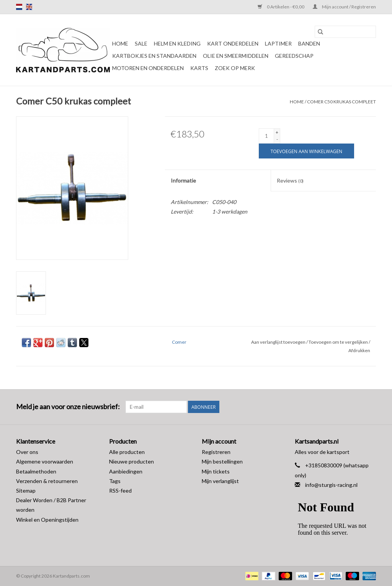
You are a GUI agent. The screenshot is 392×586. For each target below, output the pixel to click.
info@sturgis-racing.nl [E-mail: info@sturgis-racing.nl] (331, 485)
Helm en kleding (177, 43)
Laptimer (278, 43)
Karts (199, 68)
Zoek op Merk (235, 68)
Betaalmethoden (36, 471)
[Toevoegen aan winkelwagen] (306, 151)
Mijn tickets (216, 471)
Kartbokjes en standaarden (154, 56)
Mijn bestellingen (222, 461)
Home (120, 43)
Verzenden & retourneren (47, 481)
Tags (115, 481)
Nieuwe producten (131, 461)
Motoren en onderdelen (148, 68)
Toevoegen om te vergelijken (339, 342)
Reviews (290, 180)
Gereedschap (294, 56)
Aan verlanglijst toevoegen (279, 342)
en (29, 7)
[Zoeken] (345, 32)
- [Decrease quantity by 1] (277, 139)
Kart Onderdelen (233, 43)
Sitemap (26, 491)
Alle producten (127, 452)
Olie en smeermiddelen (236, 56)
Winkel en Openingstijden (47, 520)
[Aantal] (266, 136)
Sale (141, 43)
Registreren (216, 452)
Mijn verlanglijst (220, 481)
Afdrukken (359, 350)
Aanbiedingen (126, 471)
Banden (309, 43)
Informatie (183, 180)
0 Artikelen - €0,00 (281, 7)
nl (19, 7)
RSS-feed (120, 491)
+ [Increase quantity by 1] (277, 132)
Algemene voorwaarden (45, 461)
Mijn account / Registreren (344, 7)
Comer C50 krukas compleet (341, 102)
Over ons (27, 452)
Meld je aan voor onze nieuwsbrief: (68, 407)
